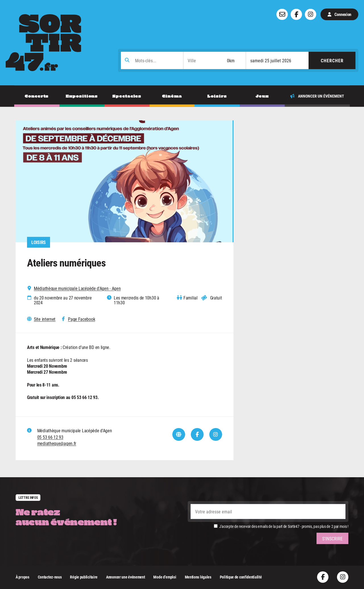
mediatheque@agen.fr (57, 443)
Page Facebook (81, 319)
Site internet (45, 319)
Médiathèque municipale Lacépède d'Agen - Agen (77, 288)
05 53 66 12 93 (50, 437)
